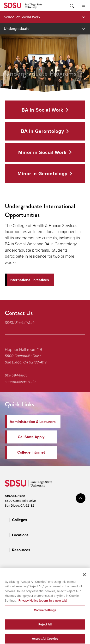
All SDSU (84, 6)
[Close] (84, 578)
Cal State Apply (31, 437)
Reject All (45, 628)
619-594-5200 (15, 496)
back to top (81, 498)
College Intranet (31, 452)
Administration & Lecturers (33, 422)
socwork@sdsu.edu (20, 382)
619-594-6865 (16, 375)
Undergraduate (17, 28)
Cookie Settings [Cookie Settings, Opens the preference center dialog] (45, 614)
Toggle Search (72, 6)
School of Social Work (22, 17)
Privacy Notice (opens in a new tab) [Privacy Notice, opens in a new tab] (43, 604)
